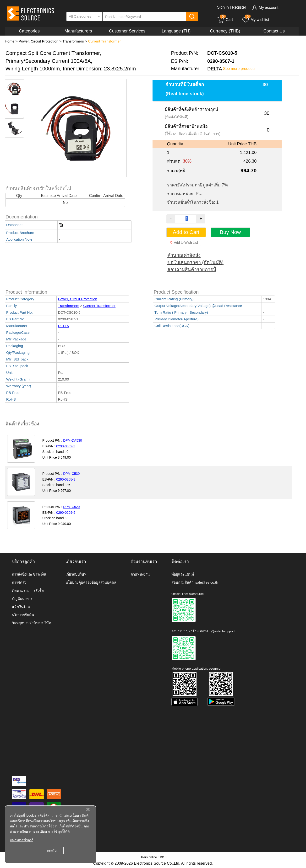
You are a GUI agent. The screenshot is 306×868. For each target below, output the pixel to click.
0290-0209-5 (66, 513)
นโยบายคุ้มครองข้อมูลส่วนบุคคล (91, 582)
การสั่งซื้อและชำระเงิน (29, 574)
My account (265, 8)
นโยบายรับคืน (23, 615)
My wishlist (255, 20)
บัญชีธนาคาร (22, 599)
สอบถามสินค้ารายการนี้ (192, 270)
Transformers (73, 41)
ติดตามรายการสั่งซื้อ (28, 590)
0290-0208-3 (66, 479)
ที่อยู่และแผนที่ (183, 574)
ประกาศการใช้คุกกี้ (22, 840)
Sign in (223, 7)
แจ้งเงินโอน (21, 607)
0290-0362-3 (66, 446)
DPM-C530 (71, 474)
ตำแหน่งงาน (140, 574)
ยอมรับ (52, 850)
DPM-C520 (71, 507)
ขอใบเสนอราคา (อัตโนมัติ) (195, 262)
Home (10, 41)
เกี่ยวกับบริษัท (76, 574)
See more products (239, 69)
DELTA (63, 326)
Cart (225, 20)
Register (239, 7)
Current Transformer (104, 41)
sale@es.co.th (207, 582)
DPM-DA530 (73, 440)
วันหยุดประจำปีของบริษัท (32, 623)
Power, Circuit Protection (38, 41)
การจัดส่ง (19, 582)
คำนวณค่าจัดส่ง (184, 255)
